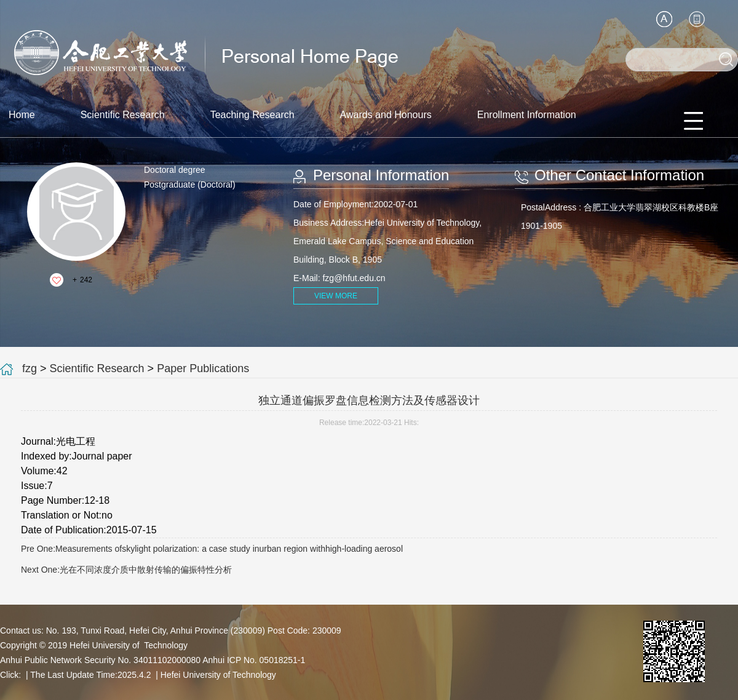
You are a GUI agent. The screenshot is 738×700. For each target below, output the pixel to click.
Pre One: (212, 549)
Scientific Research (123, 115)
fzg (30, 368)
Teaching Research (252, 115)
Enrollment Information (527, 115)
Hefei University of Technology (218, 675)
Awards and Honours (386, 115)
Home (22, 115)
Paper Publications (203, 368)
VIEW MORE (336, 296)
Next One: (126, 570)
